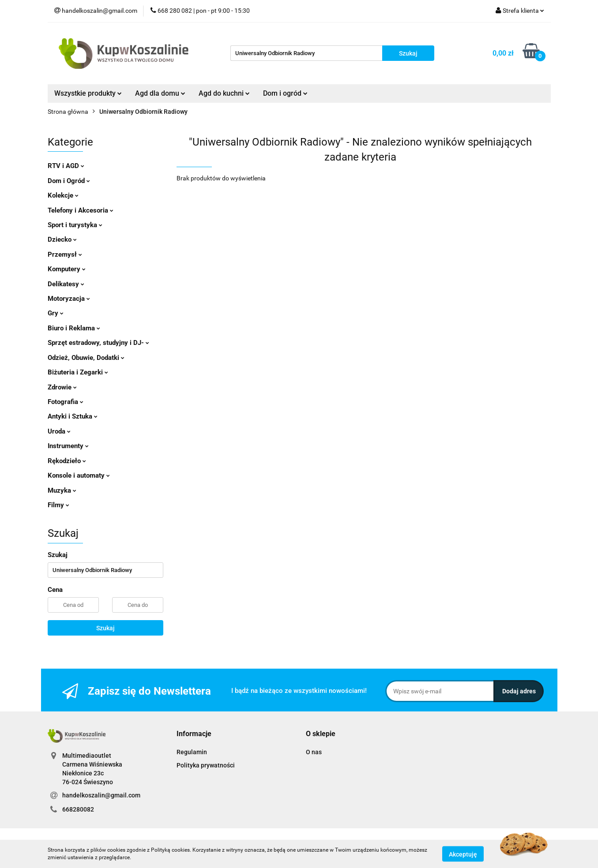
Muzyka (62, 490)
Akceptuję (463, 854)
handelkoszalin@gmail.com (101, 795)
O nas (314, 752)
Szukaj (105, 628)
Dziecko (62, 239)
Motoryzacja (69, 299)
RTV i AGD (66, 166)
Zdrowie (62, 387)
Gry (56, 313)
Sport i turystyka (75, 225)
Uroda (59, 431)
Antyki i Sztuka (73, 416)
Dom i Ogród (69, 181)
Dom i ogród (285, 93)
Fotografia (66, 402)
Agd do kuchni (224, 93)
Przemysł (65, 254)
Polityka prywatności (206, 765)
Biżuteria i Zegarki (78, 372)
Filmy (58, 505)
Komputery (67, 269)
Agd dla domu (160, 93)
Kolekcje (63, 195)
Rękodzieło (67, 461)
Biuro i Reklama (74, 328)
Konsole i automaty (79, 475)
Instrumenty (68, 446)
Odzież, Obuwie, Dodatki (86, 358)
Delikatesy (66, 284)
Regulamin (192, 752)
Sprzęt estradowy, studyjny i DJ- (98, 343)
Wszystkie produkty (88, 93)
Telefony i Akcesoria (81, 210)
